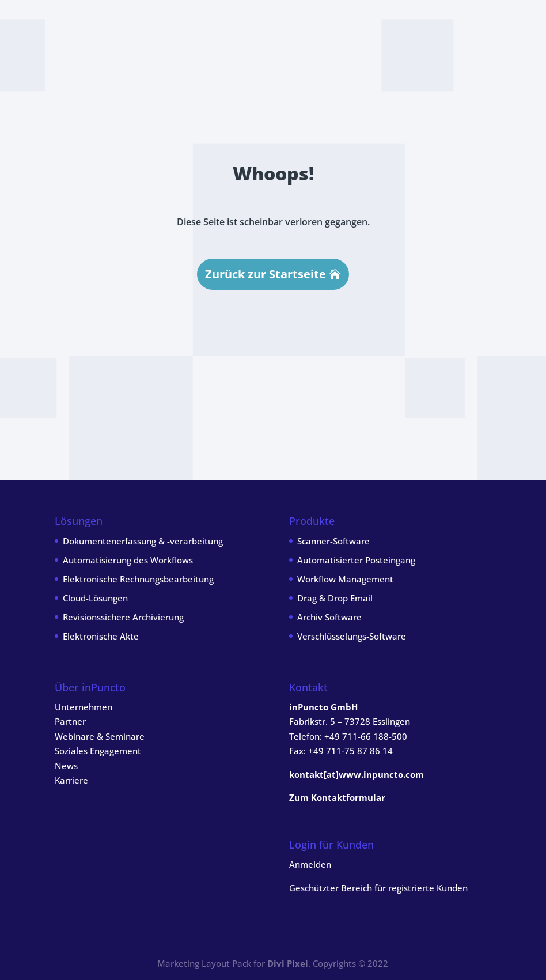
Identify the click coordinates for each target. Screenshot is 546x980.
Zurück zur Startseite (266, 274)
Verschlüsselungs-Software (352, 636)
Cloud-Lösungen (95, 598)
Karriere (71, 780)
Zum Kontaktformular (337, 797)
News (66, 766)
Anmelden (310, 864)
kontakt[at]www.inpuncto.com (357, 774)
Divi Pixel (288, 963)
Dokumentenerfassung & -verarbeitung (143, 541)
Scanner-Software (333, 541)
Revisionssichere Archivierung (123, 617)
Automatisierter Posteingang (356, 560)
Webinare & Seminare (100, 736)
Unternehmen (84, 707)
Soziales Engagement (98, 751)
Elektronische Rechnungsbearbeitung (138, 579)
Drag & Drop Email (335, 598)
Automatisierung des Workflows (128, 560)
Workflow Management (345, 579)
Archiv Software (329, 617)
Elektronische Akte (101, 636)
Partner (70, 721)
